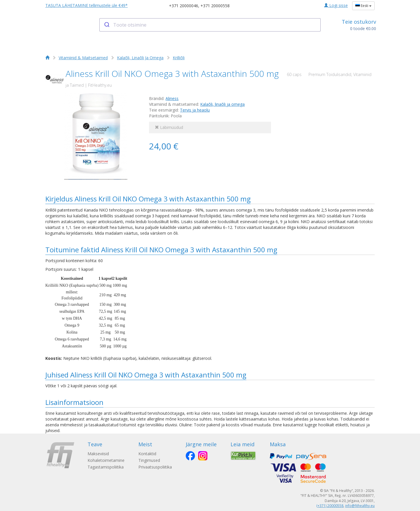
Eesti (363, 6)
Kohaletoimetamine (106, 460)
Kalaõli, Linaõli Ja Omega (140, 58)
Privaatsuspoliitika (155, 467)
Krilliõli (179, 58)
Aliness (172, 98)
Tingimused (149, 460)
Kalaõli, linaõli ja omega (222, 104)
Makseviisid (98, 454)
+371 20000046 (184, 6)
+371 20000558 (215, 6)
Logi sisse (336, 5)
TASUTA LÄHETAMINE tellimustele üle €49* (87, 5)
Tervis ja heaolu (195, 110)
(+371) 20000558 (330, 506)
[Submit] (106, 25)
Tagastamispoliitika (106, 467)
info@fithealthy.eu (360, 506)
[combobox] (210, 25)
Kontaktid (147, 454)
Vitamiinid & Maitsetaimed (83, 58)
